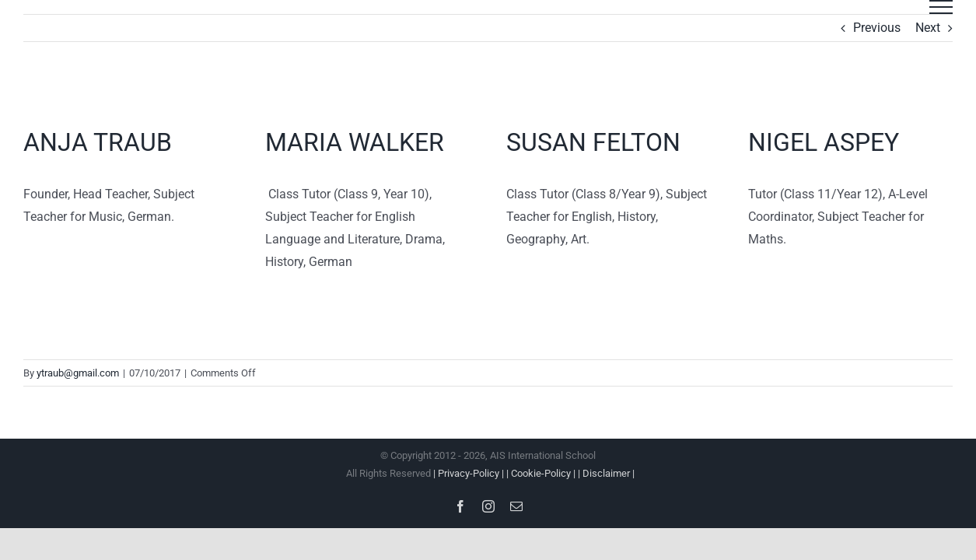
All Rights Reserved (488, 473)
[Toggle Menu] (941, 7)
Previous (877, 28)
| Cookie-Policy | (542, 473)
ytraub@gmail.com (78, 373)
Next (928, 28)
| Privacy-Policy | (470, 473)
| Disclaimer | (606, 473)
